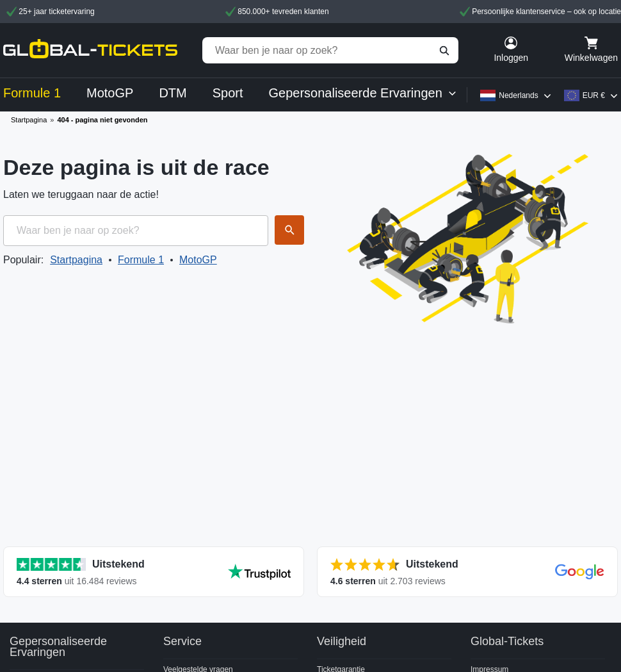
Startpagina (29, 120)
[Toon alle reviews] (154, 572)
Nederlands (518, 95)
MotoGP (198, 260)
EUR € (594, 95)
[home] (90, 50)
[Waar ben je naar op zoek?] (330, 50)
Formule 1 (141, 260)
